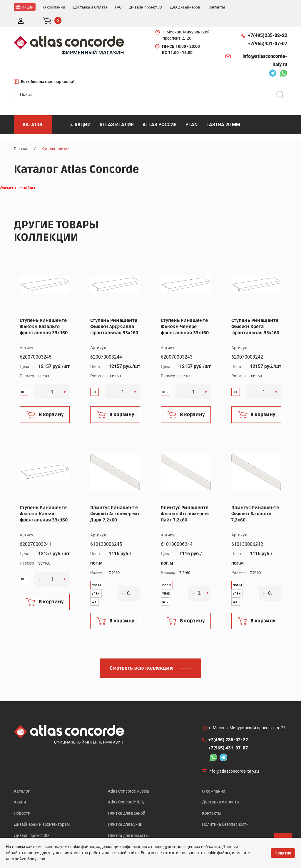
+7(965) (267, 31)
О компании (214, 778)
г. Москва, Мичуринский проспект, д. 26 (186, 22)
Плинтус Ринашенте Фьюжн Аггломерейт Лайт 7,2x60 (185, 501)
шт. (24, 379)
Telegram (273, 61)
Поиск (280, 82)
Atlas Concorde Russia (128, 778)
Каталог (22, 778)
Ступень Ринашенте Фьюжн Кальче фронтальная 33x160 (44, 501)
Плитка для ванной (127, 801)
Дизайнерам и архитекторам (42, 813)
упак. (96, 580)
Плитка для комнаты (128, 824)
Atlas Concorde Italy (126, 790)
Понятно (283, 853)
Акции (20, 790)
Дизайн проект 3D (31, 824)
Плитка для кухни (125, 813)
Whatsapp (283, 61)
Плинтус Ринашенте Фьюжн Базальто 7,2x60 (255, 501)
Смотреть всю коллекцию (142, 655)
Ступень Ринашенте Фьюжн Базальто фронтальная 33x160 (44, 314)
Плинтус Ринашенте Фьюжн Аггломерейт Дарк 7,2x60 (115, 501)
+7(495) (267, 23)
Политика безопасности (225, 813)
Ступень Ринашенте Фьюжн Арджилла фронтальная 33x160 (114, 314)
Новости (22, 801)
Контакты (212, 801)
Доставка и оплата (220, 790)
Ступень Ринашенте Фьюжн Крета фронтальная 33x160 (255, 314)
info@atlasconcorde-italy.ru (265, 47)
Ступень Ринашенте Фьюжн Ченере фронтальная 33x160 (185, 314)
